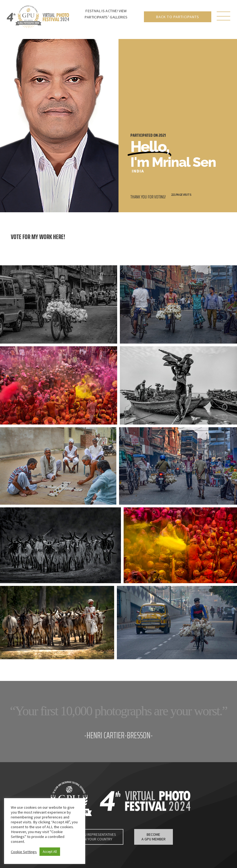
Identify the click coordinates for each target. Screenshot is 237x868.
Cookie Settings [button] (24, 852)
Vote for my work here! (38, 237)
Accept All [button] (50, 852)
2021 (162, 135)
